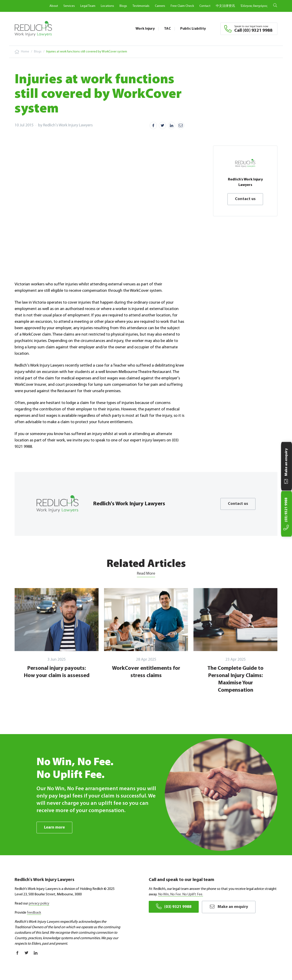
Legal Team (88, 6)
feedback (34, 913)
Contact (205, 6)
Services (69, 6)
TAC (167, 29)
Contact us (245, 199)
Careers (160, 6)
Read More (146, 574)
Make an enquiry (230, 907)
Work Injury (145, 29)
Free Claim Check (182, 6)
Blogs (123, 6)
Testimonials (141, 6)
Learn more (55, 828)
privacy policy (39, 904)
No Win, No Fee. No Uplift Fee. (181, 895)
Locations (107, 6)
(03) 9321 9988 (174, 907)
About (54, 6)
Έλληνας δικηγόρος (254, 6)
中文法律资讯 (225, 6)
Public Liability (193, 29)
